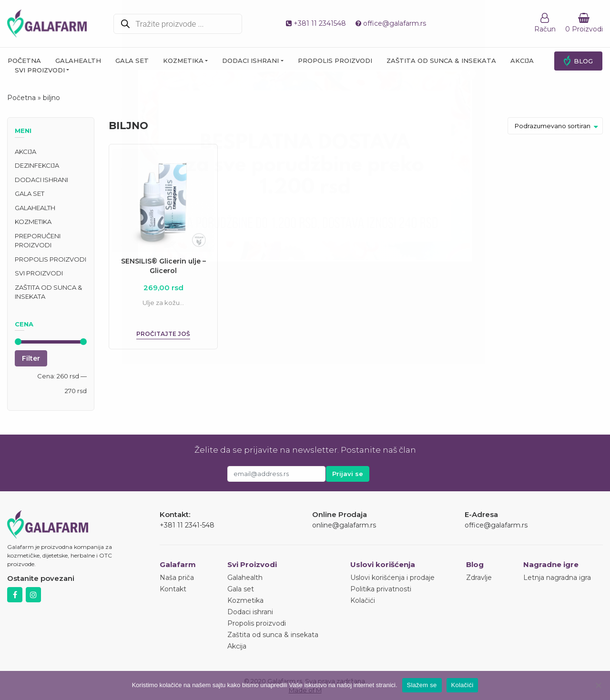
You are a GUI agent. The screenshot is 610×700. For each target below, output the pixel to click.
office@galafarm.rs (391, 23)
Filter (31, 358)
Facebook (15, 595)
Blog (583, 61)
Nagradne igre (551, 564)
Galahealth (78, 61)
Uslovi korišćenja (383, 564)
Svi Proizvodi (252, 564)
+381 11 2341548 (316, 23)
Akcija (522, 61)
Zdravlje (479, 578)
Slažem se (422, 685)
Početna (24, 61)
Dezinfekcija (37, 165)
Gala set (132, 61)
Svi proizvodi (40, 70)
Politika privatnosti (381, 589)
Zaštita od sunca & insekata (441, 61)
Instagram (33, 595)
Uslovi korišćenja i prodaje (392, 578)
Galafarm (178, 564)
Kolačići (363, 600)
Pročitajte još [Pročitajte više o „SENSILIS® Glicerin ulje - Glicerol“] (163, 334)
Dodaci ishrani (250, 61)
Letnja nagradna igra (557, 578)
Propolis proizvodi (335, 61)
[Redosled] (555, 126)
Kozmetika (183, 61)
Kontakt (173, 589)
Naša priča (177, 578)
